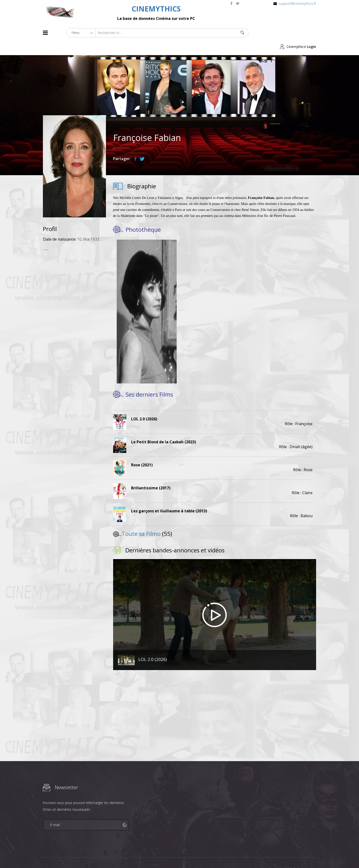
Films (57, 856)
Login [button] (312, 33)
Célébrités (74, 856)
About (44, 856)
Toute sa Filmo (141, 520)
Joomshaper (221, 855)
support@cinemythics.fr (297, 3)
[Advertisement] (74, 313)
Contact (124, 856)
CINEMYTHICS (156, 9)
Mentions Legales (100, 856)
